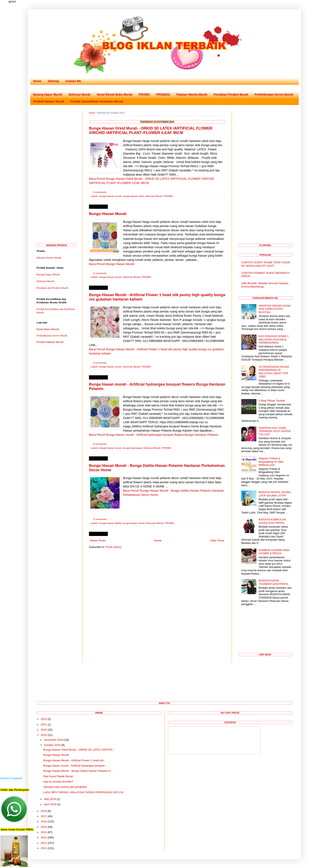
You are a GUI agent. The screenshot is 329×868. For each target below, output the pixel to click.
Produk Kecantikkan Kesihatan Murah (97, 101)
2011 (44, 848)
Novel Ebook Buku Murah (115, 95)
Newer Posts (98, 540)
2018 (44, 811)
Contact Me (73, 81)
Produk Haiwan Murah (49, 101)
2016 (44, 821)
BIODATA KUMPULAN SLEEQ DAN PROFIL (272, 521)
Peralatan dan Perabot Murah (52, 288)
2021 (44, 724)
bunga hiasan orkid (133, 196)
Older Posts (217, 540)
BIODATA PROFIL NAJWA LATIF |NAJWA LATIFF (274, 494)
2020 (44, 730)
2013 (44, 837)
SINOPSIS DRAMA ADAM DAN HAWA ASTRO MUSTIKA (274, 309)
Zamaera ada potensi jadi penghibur (65, 787)
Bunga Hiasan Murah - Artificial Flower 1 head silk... (74, 760)
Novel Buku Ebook (48, 329)
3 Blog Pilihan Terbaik (272, 401)
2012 (44, 843)
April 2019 (50, 804)
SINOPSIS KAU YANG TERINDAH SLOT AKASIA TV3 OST (275, 431)
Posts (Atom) (114, 547)
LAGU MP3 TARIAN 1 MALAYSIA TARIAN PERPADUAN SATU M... (84, 792)
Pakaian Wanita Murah (192, 95)
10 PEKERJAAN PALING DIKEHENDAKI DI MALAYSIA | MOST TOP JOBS (274, 372)
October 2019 (52, 745)
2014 (44, 832)
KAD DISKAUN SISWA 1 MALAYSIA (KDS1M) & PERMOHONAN (274, 339)
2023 (44, 719)
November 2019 (54, 740)
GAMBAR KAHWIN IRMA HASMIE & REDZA (274, 552)
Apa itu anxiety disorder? (58, 782)
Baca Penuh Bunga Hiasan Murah (112, 264)
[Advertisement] (56, 174)
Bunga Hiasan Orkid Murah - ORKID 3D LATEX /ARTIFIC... (79, 750)
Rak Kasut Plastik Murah (58, 776)
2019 (44, 735)
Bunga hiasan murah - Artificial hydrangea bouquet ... (75, 766)
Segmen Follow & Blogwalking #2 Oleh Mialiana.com (271, 462)
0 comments (100, 192)
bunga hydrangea (133, 448)
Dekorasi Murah (79, 95)
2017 (44, 816)
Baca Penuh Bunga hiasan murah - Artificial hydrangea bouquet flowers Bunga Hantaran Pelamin (154, 435)
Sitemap (53, 81)
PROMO (144, 95)
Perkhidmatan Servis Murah (274, 95)
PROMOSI (163, 95)
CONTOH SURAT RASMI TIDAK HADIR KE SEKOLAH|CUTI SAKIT (266, 264)
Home (37, 81)
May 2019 (50, 799)
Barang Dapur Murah (48, 95)
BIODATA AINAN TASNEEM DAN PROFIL (274, 582)
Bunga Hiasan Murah (108, 214)
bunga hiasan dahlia (110, 523)
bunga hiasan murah (110, 196)
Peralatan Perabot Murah (231, 95)
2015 (44, 827)
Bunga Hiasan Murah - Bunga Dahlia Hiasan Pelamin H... (78, 771)
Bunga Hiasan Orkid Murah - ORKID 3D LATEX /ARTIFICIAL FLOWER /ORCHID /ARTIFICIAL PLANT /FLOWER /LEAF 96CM (151, 131)
